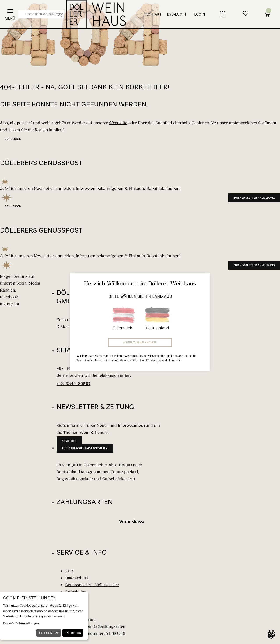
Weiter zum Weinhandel (140, 342)
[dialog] (44, 616)
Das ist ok (73, 633)
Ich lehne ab (49, 633)
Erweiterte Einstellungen (21, 623)
